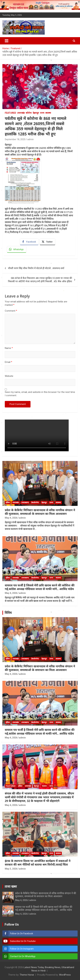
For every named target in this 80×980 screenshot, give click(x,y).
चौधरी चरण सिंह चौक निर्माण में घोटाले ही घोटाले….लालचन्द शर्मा (36, 268)
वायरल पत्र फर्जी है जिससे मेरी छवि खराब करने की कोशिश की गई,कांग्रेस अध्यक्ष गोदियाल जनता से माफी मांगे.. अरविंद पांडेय (40, 587)
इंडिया (8, 503)
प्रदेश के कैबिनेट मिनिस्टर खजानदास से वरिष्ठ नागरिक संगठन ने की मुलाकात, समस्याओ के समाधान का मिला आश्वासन (40, 512)
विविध (8, 613)
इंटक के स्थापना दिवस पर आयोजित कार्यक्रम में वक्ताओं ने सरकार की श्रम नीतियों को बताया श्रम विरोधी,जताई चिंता (38, 863)
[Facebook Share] (29, 242)
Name (9, 348)
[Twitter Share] (47, 242)
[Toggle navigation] (7, 41)
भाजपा (44, 786)
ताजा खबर (11, 887)
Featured (10, 113)
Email (8, 362)
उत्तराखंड (21, 113)
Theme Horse (27, 975)
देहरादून (36, 113)
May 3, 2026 (11, 869)
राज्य (42, 113)
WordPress (65, 975)
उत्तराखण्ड (25, 503)
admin (30, 139)
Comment (11, 311)
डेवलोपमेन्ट (35, 503)
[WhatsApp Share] (17, 249)
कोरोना (29, 113)
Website (9, 376)
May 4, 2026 (11, 518)
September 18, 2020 (15, 139)
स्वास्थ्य (48, 113)
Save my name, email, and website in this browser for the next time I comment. (40, 394)
